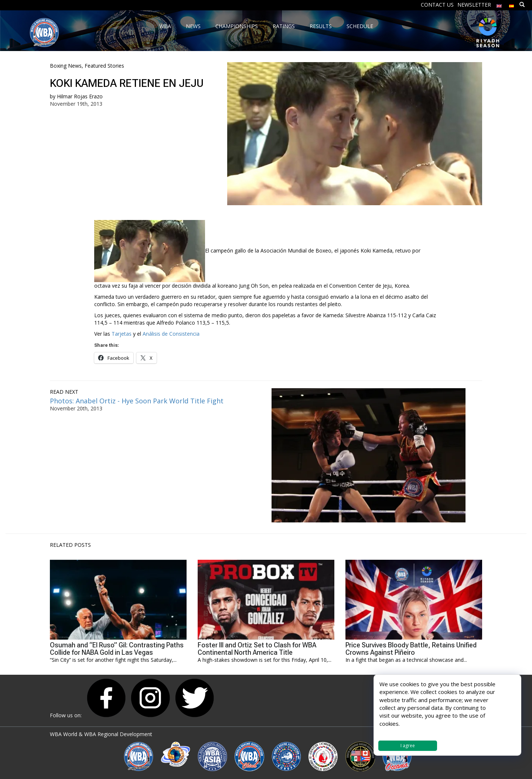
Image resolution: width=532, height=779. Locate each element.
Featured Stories (104, 66)
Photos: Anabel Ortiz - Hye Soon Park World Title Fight (137, 401)
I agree (408, 746)
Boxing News (66, 66)
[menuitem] (499, 4)
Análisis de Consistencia (171, 334)
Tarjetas (122, 334)
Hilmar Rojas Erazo (80, 96)
